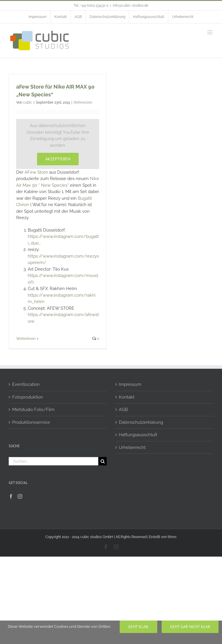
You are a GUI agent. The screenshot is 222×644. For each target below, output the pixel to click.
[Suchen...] (53, 461)
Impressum (130, 384)
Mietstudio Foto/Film (33, 410)
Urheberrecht (132, 447)
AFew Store (36, 172)
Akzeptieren (58, 159)
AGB (123, 410)
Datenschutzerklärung (141, 422)
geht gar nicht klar (190, 627)
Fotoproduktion (28, 397)
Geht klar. (138, 627)
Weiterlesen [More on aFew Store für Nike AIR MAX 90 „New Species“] (26, 339)
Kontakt (127, 397)
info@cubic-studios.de (131, 5)
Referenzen (83, 102)
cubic (28, 102)
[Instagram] (20, 496)
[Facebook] (11, 496)
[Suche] (102, 461)
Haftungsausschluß (138, 435)
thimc (172, 537)
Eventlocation (26, 384)
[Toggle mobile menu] (210, 32)
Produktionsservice (31, 422)
